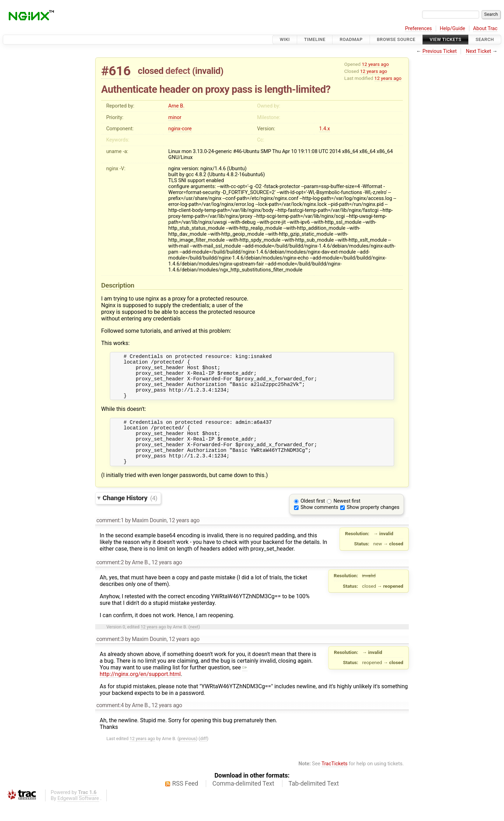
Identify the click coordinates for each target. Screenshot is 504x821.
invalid (208, 71)
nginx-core (180, 129)
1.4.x (325, 129)
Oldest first (313, 518)
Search (485, 39)
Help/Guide (453, 29)
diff (204, 755)
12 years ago (375, 64)
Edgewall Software (78, 815)
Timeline (315, 39)
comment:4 (110, 722)
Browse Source (396, 39)
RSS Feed (185, 800)
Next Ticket (478, 51)
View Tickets (446, 39)
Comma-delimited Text (243, 800)
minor (175, 118)
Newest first (347, 518)
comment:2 (110, 579)
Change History (130, 515)
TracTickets (334, 781)
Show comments (320, 524)
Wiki (285, 39)
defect (178, 71)
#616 (116, 71)
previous (187, 755)
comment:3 (110, 656)
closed (151, 71)
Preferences (418, 29)
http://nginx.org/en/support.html (174, 688)
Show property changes (373, 524)
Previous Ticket (440, 51)
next (194, 644)
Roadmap (351, 39)
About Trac (485, 29)
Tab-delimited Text (314, 800)
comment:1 (110, 537)
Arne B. (176, 106)
